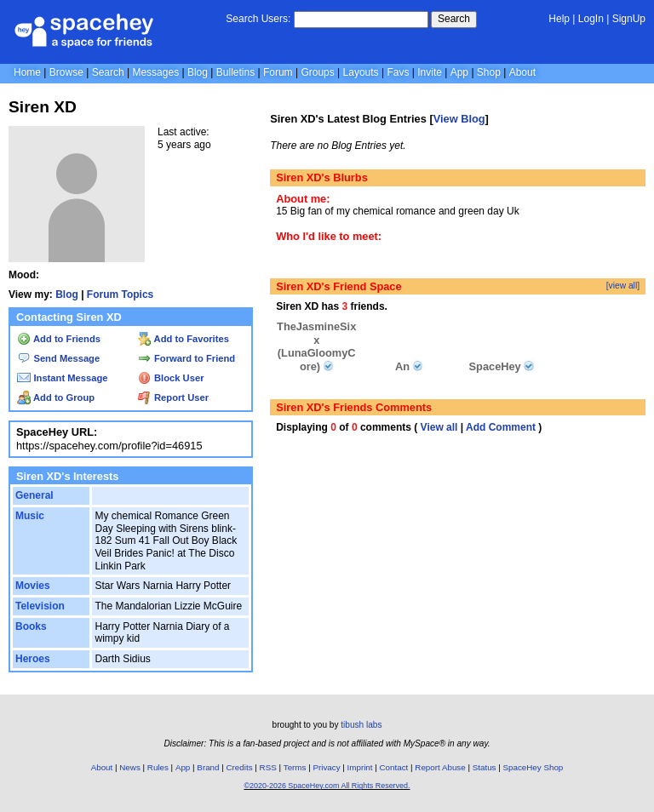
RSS (268, 767)
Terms (295, 767)
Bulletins (235, 72)
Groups (317, 72)
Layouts (361, 72)
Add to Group (56, 397)
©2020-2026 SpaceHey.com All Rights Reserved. (327, 786)
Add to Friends (59, 339)
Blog (198, 72)
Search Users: (258, 19)
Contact (394, 767)
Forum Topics (120, 294)
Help (559, 19)
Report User (173, 397)
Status (485, 767)
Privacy (326, 767)
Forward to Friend (186, 358)
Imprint (360, 767)
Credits (240, 767)
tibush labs (361, 725)
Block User (171, 378)
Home (27, 72)
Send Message (58, 358)
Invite (430, 72)
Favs (398, 72)
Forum (278, 72)
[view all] (623, 286)
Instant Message (62, 378)
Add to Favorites (184, 339)
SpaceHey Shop (534, 767)
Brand (208, 767)
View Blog (459, 119)
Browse (66, 72)
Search (454, 19)
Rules (158, 767)
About (522, 72)
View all (439, 427)
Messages (155, 72)
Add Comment (501, 427)
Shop (489, 72)
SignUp (629, 19)
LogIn (591, 19)
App (459, 72)
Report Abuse (440, 767)
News (130, 767)
